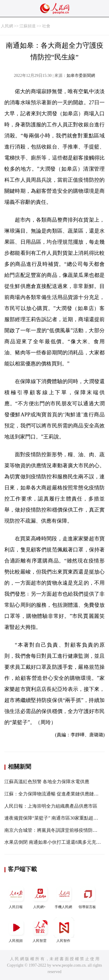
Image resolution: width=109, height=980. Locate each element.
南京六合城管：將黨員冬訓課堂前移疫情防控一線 (56, 830)
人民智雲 (40, 930)
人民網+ (40, 896)
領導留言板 (88, 896)
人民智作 (64, 930)
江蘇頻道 (28, 26)
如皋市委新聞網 (81, 76)
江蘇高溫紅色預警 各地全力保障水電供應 (47, 782)
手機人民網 (64, 896)
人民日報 (16, 896)
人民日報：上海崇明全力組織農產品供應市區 (51, 806)
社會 (46, 26)
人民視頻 (16, 930)
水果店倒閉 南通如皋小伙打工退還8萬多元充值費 (55, 842)
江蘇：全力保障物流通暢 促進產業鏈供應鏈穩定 (54, 794)
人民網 (7, 26)
